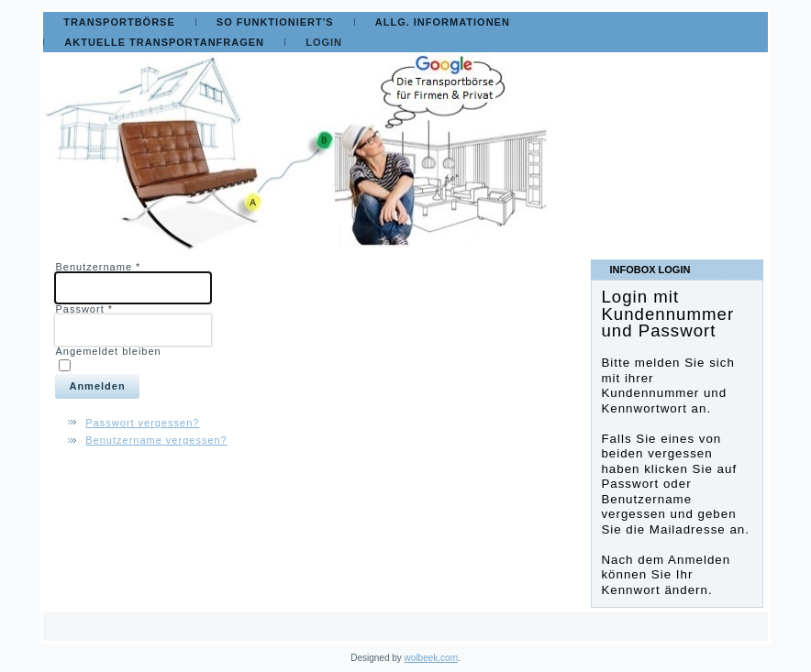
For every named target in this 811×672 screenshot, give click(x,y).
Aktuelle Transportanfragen (164, 42)
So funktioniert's (275, 22)
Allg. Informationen (443, 22)
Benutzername (98, 267)
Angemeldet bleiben (108, 351)
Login (324, 42)
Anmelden (97, 386)
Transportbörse (119, 22)
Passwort (84, 309)
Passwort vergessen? (142, 423)
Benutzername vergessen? (156, 440)
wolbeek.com (431, 658)
